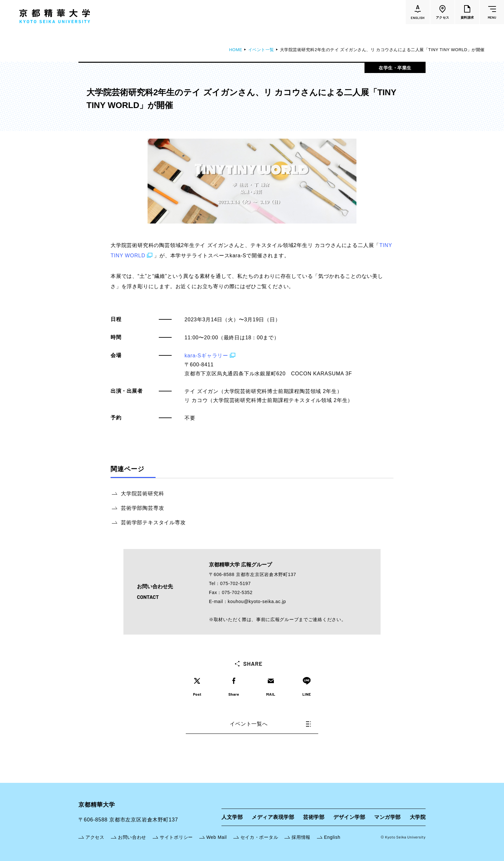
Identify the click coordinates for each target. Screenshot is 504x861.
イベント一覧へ (270, 724)
